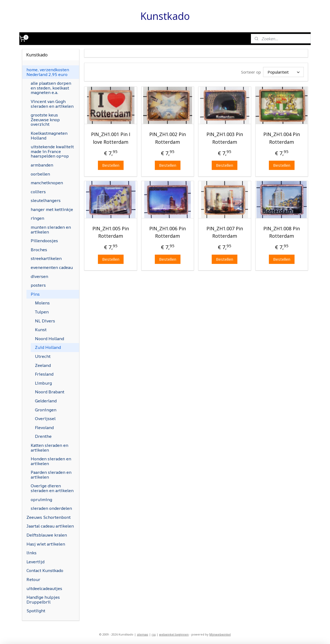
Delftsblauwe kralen (47, 535)
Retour (33, 579)
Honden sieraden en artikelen (51, 461)
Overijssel (45, 418)
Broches (39, 250)
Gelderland (46, 401)
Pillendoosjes (44, 241)
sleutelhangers (46, 200)
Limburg (43, 383)
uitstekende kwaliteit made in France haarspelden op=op (52, 151)
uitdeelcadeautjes (44, 588)
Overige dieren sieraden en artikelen (52, 488)
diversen (39, 276)
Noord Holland (49, 339)
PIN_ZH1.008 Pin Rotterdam (282, 232)
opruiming (41, 499)
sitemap (143, 634)
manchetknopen (47, 183)
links (31, 553)
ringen (37, 218)
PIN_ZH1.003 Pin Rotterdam (225, 138)
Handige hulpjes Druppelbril (43, 600)
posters (38, 285)
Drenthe (43, 436)
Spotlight (36, 611)
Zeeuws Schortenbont (49, 517)
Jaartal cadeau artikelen (50, 526)
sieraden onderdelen (51, 508)
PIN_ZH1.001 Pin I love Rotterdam (111, 138)
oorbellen (40, 174)
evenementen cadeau (52, 267)
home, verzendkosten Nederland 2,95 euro (48, 72)
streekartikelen (46, 258)
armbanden (42, 165)
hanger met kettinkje (52, 209)
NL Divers (45, 321)
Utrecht (43, 356)
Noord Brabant (50, 392)
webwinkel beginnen (174, 634)
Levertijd (35, 562)
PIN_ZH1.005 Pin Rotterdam (111, 232)
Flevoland (44, 427)
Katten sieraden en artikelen (49, 448)
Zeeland (43, 365)
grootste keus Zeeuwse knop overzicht (45, 120)
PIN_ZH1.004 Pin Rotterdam (282, 138)
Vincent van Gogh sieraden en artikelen (52, 104)
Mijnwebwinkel (220, 634)
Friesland (44, 374)
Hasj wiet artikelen (46, 544)
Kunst (41, 330)
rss (154, 634)
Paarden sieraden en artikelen (51, 475)
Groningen (46, 410)
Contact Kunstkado (45, 570)
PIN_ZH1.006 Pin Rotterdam (168, 232)
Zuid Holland (48, 347)
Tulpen (42, 312)
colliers (38, 192)
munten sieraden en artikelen (51, 229)
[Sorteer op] (283, 72)
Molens (42, 303)
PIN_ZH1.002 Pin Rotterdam (168, 138)
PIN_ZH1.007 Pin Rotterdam (225, 232)
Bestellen (111, 165)
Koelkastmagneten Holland (49, 136)
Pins (35, 294)
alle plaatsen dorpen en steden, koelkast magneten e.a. (51, 88)
